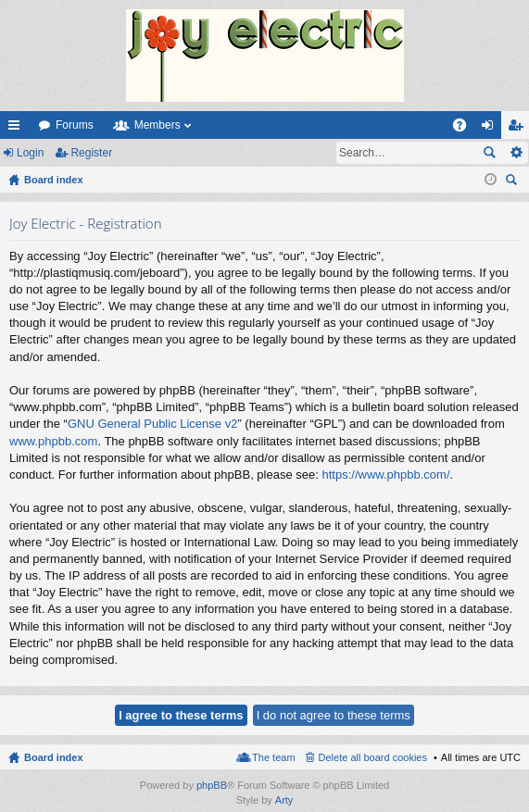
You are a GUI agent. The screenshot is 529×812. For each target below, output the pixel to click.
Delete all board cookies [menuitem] (373, 757)
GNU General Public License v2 (153, 424)
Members (157, 125)
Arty (284, 800)
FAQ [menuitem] (466, 129)
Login (30, 153)
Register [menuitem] (519, 129)
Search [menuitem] (513, 182)
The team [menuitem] (273, 757)
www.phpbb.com (53, 441)
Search (489, 153)
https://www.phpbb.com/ (385, 475)
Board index (54, 757)
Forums (75, 125)
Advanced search (516, 153)
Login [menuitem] (491, 129)
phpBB (212, 785)
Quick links (18, 129)
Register (91, 153)
